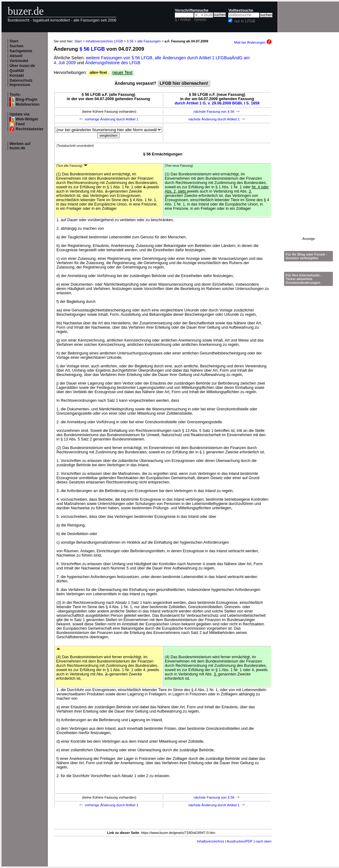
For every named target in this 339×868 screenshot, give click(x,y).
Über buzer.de (22, 66)
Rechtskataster (29, 129)
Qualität (17, 71)
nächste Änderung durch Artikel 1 (217, 119)
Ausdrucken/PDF (240, 841)
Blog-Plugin (27, 100)
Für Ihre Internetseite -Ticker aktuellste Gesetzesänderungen (304, 279)
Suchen (17, 46)
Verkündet (19, 61)
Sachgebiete (21, 51)
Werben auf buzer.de (20, 146)
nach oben (264, 841)
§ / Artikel (183, 20)
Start (14, 41)
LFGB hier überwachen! (184, 83)
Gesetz (200, 20)
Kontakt (17, 76)
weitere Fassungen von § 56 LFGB (119, 58)
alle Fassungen (149, 41)
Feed (20, 124)
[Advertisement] (309, 145)
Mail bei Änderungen (253, 42)
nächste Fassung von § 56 (217, 111)
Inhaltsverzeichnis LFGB (104, 41)
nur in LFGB (245, 21)
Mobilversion (28, 104)
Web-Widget (27, 119)
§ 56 (130, 41)
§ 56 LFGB (92, 49)
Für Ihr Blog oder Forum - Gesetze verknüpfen (306, 256)
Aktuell (16, 56)
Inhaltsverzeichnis (211, 841)
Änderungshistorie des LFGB (113, 63)
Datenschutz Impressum (21, 83)
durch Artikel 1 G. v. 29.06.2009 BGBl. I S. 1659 (217, 103)
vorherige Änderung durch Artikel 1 (108, 119)
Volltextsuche (241, 10)
